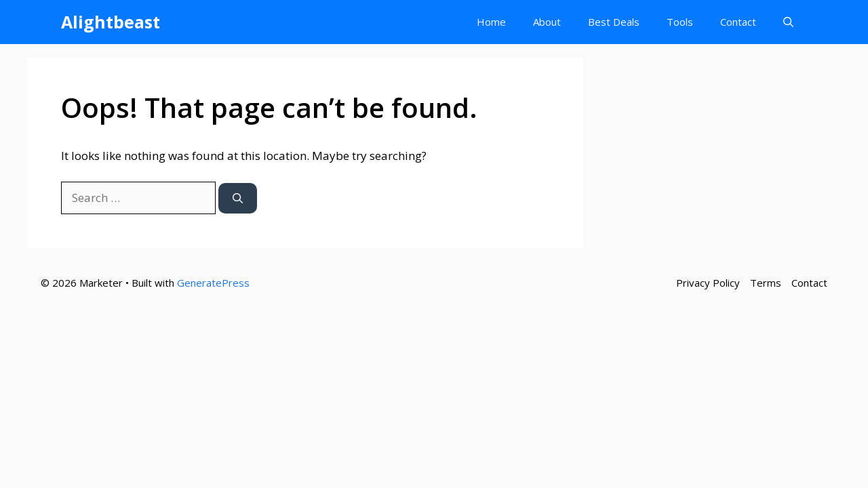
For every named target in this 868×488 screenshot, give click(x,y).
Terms (766, 283)
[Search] (238, 198)
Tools (680, 22)
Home (491, 22)
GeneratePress (213, 283)
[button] (788, 22)
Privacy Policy (708, 283)
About (547, 22)
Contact (738, 22)
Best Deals (614, 22)
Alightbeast (111, 22)
